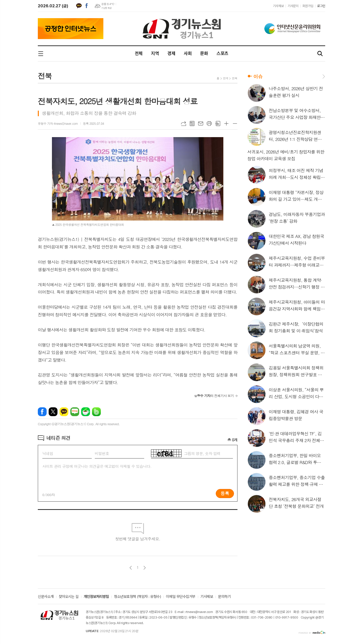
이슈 (258, 76)
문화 (204, 53)
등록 (225, 493)
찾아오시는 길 (69, 597)
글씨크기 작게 (235, 124)
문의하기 (224, 597)
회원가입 (308, 6)
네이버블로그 (75, 412)
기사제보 (278, 6)
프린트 (209, 124)
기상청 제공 (106, 8)
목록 (192, 124)
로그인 (321, 6)
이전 (131, 568)
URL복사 (184, 124)
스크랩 (218, 124)
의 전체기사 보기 (214, 396)
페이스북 (86, 6)
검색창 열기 (320, 54)
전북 (45, 76)
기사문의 (293, 6)
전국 (226, 78)
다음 (145, 568)
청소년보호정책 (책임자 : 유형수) (137, 597)
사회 (188, 53)
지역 (155, 53)
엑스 (53, 412)
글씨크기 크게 (226, 124)
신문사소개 (46, 597)
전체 (139, 53)
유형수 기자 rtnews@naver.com (58, 123)
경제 (171, 53)
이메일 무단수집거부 (181, 597)
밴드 (96, 412)
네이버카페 (86, 412)
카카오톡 (79, 6)
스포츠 (222, 53)
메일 (201, 124)
